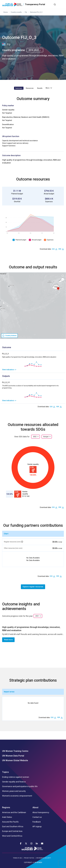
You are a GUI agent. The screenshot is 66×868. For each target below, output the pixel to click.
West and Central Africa (12, 836)
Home (6, 12)
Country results (16, 12)
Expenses (50, 240)
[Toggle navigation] (62, 4)
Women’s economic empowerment (17, 796)
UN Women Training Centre (15, 751)
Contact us (37, 817)
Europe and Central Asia (12, 831)
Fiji (26, 12)
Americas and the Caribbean (14, 812)
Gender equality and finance (14, 782)
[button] (58, 289)
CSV (53, 249)
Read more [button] (8, 640)
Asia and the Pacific (10, 822)
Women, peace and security (14, 791)
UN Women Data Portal (13, 756)
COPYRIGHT (28, 862)
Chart (6, 534)
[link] (33, 370)
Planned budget (21, 240)
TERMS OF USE (17, 858)
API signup (37, 827)
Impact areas (9, 692)
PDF (60, 249)
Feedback (37, 822)
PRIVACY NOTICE (29, 858)
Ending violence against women (16, 777)
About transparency (41, 812)
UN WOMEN (38, 862)
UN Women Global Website (15, 760)
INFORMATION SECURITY (44, 858)
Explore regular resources (33, 587)
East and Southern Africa (13, 827)
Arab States (7, 817)
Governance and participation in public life (20, 786)
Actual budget (37, 240)
